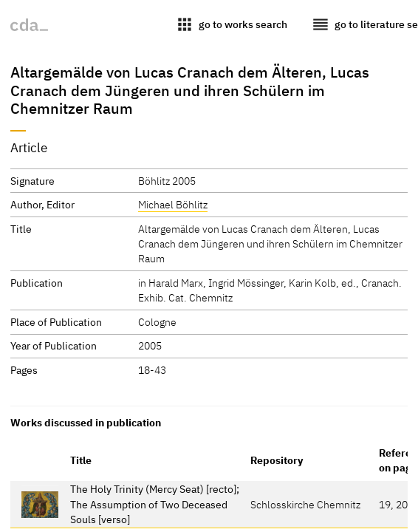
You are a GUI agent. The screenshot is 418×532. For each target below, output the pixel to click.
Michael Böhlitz (173, 204)
